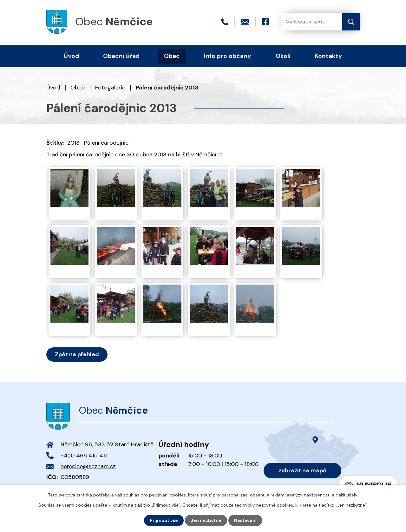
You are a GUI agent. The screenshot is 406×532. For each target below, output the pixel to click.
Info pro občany (228, 56)
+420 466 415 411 (84, 456)
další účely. (347, 495)
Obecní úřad (121, 56)
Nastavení (245, 520)
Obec (78, 88)
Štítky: (55, 143)
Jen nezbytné (206, 520)
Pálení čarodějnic (106, 143)
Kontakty (328, 56)
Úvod (53, 88)
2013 (73, 143)
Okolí (283, 56)
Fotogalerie (110, 88)
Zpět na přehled (77, 354)
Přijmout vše (164, 520)
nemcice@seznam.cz (88, 466)
